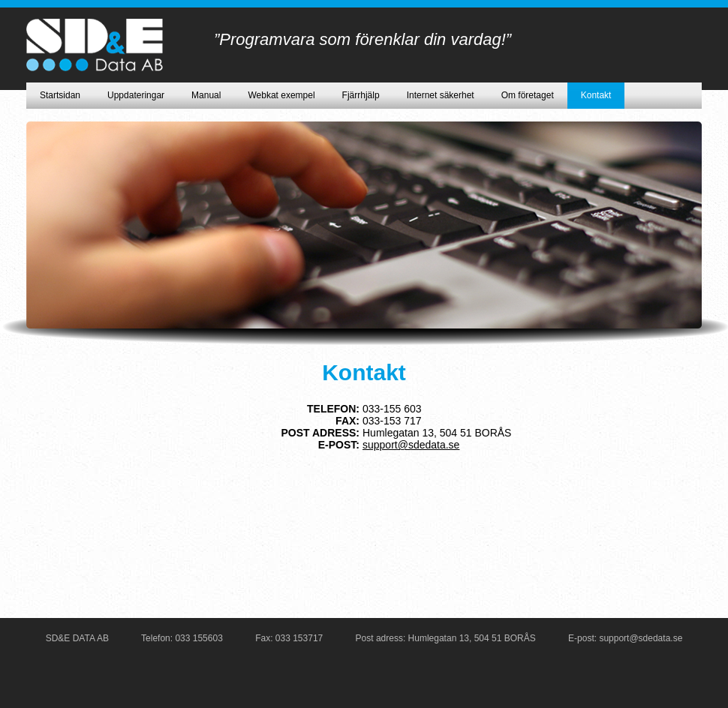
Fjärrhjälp (361, 95)
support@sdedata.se (411, 445)
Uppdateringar (136, 95)
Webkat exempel (281, 95)
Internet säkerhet (441, 95)
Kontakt (596, 95)
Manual (206, 95)
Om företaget (528, 95)
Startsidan (60, 95)
